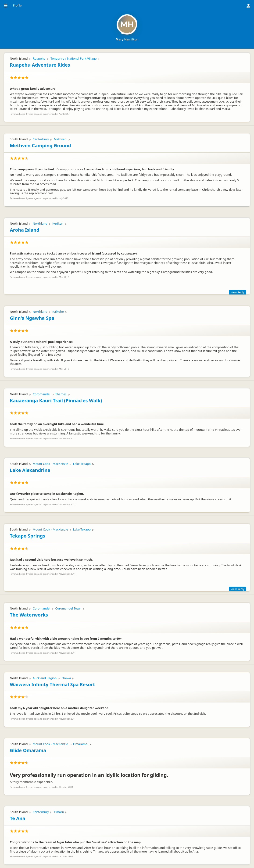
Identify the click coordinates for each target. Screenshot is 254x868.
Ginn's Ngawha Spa (32, 318)
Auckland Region (45, 678)
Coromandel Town (68, 608)
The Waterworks (29, 615)
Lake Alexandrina (30, 470)
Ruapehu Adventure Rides (40, 65)
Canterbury (41, 139)
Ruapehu (39, 58)
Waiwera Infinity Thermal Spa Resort (52, 684)
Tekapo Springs (27, 536)
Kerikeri (58, 223)
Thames (61, 394)
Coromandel (41, 394)
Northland (40, 223)
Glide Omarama (28, 750)
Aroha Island (25, 230)
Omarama (80, 744)
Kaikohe (58, 312)
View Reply (238, 292)
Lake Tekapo (82, 464)
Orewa (66, 678)
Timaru (59, 812)
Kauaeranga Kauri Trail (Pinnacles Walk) (56, 400)
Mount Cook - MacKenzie (50, 464)
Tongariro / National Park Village (73, 58)
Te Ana (18, 818)
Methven (60, 139)
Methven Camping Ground (40, 145)
